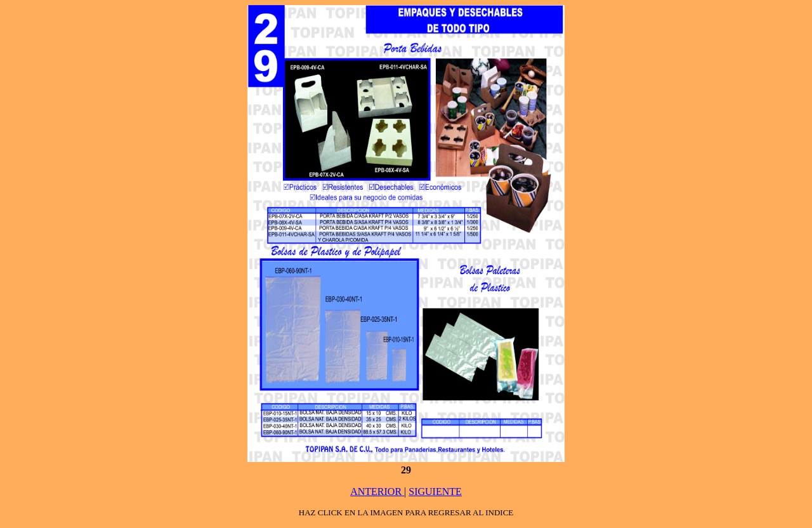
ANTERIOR (377, 492)
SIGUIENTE (435, 492)
